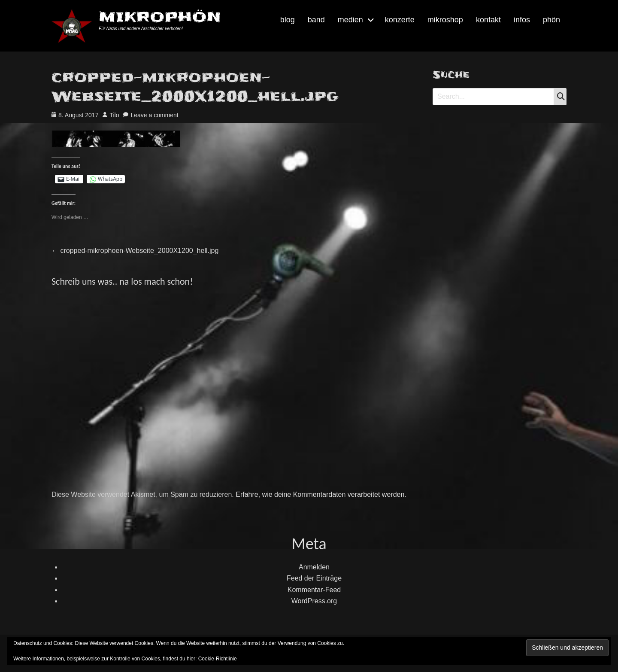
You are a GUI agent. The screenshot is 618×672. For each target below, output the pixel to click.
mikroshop (445, 20)
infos (522, 20)
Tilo (114, 115)
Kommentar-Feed (314, 590)
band (316, 20)
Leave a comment (154, 115)
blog (288, 20)
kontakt (488, 20)
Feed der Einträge (314, 578)
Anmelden (314, 567)
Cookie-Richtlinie (218, 659)
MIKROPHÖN (160, 17)
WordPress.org (314, 601)
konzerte (400, 20)
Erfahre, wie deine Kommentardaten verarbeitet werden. (321, 494)
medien (350, 20)
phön (551, 20)
